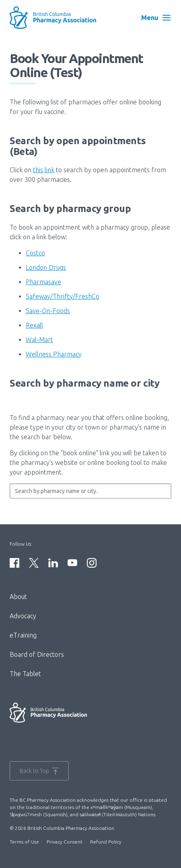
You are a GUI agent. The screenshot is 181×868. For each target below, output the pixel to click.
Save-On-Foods (48, 311)
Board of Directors (37, 654)
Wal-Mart (39, 340)
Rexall (34, 325)
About (18, 597)
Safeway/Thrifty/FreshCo (63, 296)
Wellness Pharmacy (54, 354)
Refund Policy (106, 842)
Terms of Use (24, 842)
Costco (35, 253)
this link (44, 170)
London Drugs (46, 267)
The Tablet (25, 674)
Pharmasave (43, 282)
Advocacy (23, 616)
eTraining (23, 635)
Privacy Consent (65, 842)
